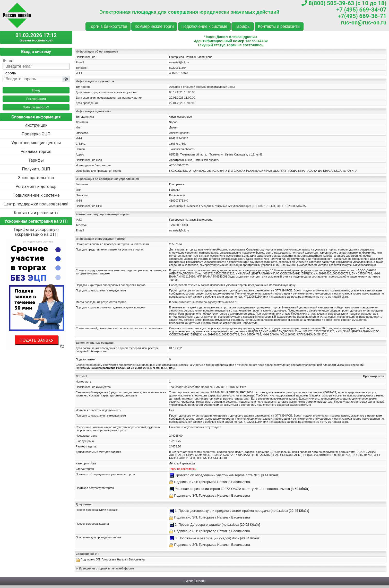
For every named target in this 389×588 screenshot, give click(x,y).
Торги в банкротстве (108, 26)
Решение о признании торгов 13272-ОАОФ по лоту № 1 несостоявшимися (232, 489)
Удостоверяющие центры (36, 143)
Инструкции (36, 125)
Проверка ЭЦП (36, 134)
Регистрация (36, 99)
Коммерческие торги (154, 26)
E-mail (8, 60)
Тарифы (243, 26)
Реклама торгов (36, 152)
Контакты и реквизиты (279, 26)
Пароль (9, 73)
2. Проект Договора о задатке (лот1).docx (207, 525)
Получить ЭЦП (36, 169)
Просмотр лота (374, 376)
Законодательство (36, 178)
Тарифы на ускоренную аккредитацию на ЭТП (36, 232)
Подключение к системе (204, 26)
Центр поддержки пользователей (36, 204)
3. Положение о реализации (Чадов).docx (207, 538)
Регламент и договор (36, 187)
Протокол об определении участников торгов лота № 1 (217, 475)
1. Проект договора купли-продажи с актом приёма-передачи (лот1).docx (231, 511)
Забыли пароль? (36, 107)
